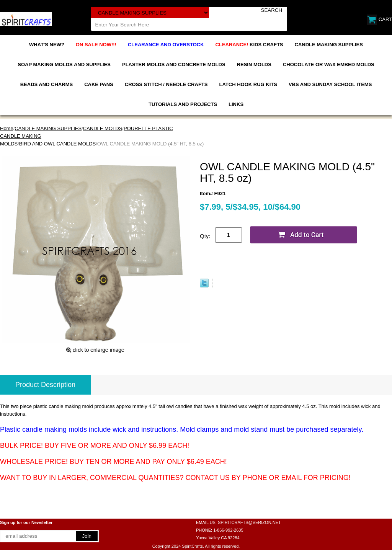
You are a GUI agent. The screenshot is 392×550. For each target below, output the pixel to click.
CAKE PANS (99, 84)
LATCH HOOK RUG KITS (248, 84)
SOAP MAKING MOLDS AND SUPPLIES (64, 64)
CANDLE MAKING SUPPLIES (329, 45)
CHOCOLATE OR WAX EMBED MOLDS (329, 64)
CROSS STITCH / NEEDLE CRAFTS (166, 84)
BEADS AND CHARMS (47, 84)
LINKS (236, 104)
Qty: (205, 236)
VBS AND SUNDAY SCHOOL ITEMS (330, 84)
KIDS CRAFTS (249, 45)
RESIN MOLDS (254, 64)
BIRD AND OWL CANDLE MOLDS (57, 144)
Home (7, 128)
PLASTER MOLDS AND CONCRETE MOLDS (174, 64)
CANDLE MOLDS (103, 128)
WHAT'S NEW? (47, 45)
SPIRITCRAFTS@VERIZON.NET (249, 522)
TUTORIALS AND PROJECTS (183, 104)
